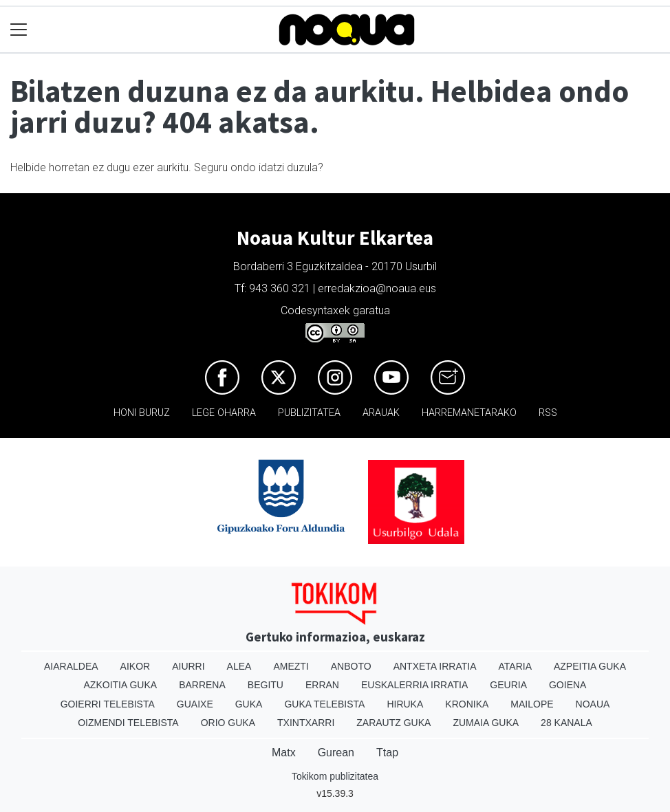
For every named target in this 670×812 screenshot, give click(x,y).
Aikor (136, 666)
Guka (249, 704)
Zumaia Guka (486, 723)
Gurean (336, 753)
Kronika (467, 704)
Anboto (351, 666)
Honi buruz (142, 413)
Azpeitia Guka (590, 666)
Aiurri (188, 666)
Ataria (515, 666)
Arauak (381, 413)
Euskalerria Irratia (414, 685)
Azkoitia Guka (121, 685)
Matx (284, 753)
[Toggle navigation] (19, 30)
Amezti (291, 666)
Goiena (568, 685)
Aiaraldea (71, 666)
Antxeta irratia (435, 666)
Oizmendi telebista (128, 723)
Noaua (593, 704)
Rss (548, 413)
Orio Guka (228, 723)
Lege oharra (224, 413)
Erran (322, 685)
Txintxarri (306, 723)
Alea (239, 666)
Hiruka (405, 704)
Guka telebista (324, 704)
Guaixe (195, 704)
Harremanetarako (469, 413)
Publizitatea (309, 413)
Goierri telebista (108, 704)
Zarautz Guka (393, 723)
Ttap (387, 753)
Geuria (508, 685)
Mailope (532, 704)
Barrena (202, 685)
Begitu (266, 685)
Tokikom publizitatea (335, 776)
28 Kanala (566, 723)
